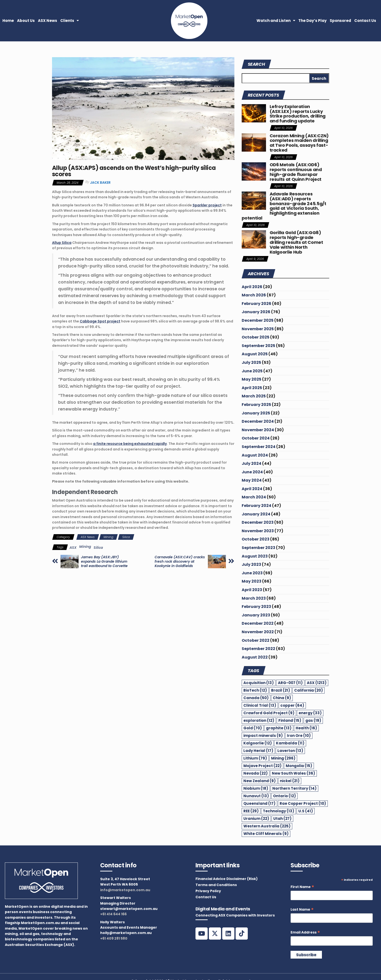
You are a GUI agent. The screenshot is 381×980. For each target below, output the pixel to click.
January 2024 (256, 514)
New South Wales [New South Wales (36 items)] (293, 773)
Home (8, 21)
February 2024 (257, 506)
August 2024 (255, 455)
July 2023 (251, 564)
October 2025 (256, 337)
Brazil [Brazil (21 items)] (281, 690)
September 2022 (258, 649)
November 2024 (258, 430)
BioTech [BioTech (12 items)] (255, 690)
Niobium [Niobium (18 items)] (256, 788)
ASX (73, 548)
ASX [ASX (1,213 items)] (317, 683)
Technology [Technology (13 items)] (279, 811)
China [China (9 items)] (282, 698)
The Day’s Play (312, 21)
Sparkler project (207, 205)
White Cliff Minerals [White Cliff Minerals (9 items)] (266, 834)
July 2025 (251, 362)
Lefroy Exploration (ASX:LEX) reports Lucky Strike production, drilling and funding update (298, 114)
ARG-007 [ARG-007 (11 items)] (290, 683)
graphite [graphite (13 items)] (279, 728)
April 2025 (252, 388)
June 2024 (252, 472)
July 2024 (252, 463)
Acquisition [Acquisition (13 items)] (259, 683)
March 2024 (254, 497)
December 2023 (258, 522)
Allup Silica (62, 243)
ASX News (48, 21)
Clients (70, 21)
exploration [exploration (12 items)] (259, 720)
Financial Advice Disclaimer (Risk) (227, 879)
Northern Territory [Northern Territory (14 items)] (294, 788)
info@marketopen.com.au (125, 890)
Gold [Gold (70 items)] (253, 728)
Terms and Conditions (216, 885)
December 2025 (258, 320)
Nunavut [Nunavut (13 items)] (256, 796)
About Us (26, 21)
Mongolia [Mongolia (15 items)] (299, 766)
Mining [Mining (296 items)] (283, 758)
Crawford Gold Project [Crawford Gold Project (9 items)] (269, 713)
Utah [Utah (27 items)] (282, 819)
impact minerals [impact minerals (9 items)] (263, 736)
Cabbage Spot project (100, 321)
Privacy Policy (208, 891)
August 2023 (255, 556)
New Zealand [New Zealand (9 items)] (260, 781)
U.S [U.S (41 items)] (306, 811)
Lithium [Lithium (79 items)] (255, 758)
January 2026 (256, 312)
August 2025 (255, 354)
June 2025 (252, 371)
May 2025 (252, 379)
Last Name (302, 910)
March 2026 (254, 295)
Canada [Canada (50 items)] (256, 698)
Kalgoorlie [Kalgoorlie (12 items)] (258, 743)
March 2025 (254, 396)
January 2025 (256, 413)
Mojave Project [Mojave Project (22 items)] (262, 766)
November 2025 (258, 329)
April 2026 (252, 287)
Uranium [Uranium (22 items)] (256, 819)
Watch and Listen (276, 21)
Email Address (305, 932)
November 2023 (258, 531)
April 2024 (252, 489)
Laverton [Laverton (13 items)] (290, 751)
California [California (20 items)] (309, 690)
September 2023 (258, 548)
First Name (302, 887)
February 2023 (256, 607)
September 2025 (258, 346)
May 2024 (252, 480)
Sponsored (340, 21)
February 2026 (257, 304)
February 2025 (256, 405)
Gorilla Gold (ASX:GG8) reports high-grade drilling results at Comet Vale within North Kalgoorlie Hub (296, 242)
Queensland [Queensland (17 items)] (259, 803)
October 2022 (256, 640)
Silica (126, 537)
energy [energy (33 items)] (310, 713)
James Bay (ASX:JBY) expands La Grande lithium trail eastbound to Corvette (104, 561)
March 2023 (254, 598)
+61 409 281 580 (114, 938)
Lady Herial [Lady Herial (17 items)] (258, 751)
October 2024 (256, 438)
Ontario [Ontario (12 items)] (284, 796)
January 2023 (256, 615)
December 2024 (258, 421)
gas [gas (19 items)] (313, 720)
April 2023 (252, 590)
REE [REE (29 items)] (251, 811)
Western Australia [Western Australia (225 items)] (267, 826)
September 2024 (259, 447)
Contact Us (365, 21)
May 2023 (252, 581)
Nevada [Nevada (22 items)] (256, 773)
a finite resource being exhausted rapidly (130, 444)
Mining (108, 537)
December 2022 (258, 623)
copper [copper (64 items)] (292, 705)
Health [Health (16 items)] (306, 728)
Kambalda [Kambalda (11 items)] (290, 743)
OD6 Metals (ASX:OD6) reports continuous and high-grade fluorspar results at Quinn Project (296, 172)
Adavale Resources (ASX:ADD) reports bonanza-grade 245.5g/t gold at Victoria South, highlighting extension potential (284, 206)
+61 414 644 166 (113, 914)
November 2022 (258, 632)
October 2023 (256, 539)
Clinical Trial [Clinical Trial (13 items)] (260, 705)
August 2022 (255, 657)
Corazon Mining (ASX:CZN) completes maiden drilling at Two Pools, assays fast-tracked (299, 143)
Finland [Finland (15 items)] (290, 720)
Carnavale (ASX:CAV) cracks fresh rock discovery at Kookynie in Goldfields (180, 561)
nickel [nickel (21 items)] (290, 781)
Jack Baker (100, 183)
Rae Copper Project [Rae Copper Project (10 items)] (303, 803)
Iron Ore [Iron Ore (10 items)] (299, 736)
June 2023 (252, 573)
